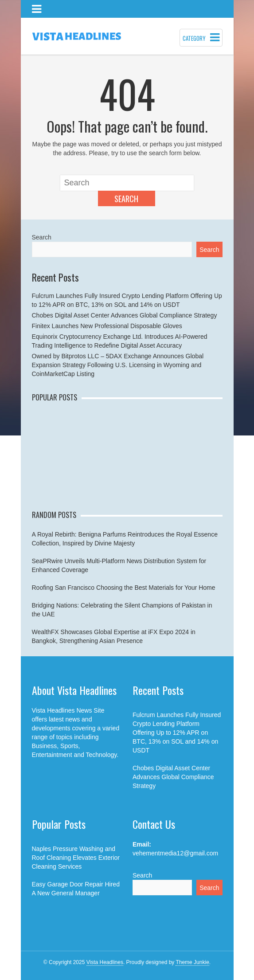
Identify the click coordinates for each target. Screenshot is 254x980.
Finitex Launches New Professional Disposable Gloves (107, 326)
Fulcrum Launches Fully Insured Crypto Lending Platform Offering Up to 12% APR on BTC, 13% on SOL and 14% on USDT (177, 733)
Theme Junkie (192, 962)
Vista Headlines (105, 962)
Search (126, 199)
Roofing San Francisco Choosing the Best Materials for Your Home (124, 588)
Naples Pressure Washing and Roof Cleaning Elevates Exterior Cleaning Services (76, 858)
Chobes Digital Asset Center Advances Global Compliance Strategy (125, 315)
